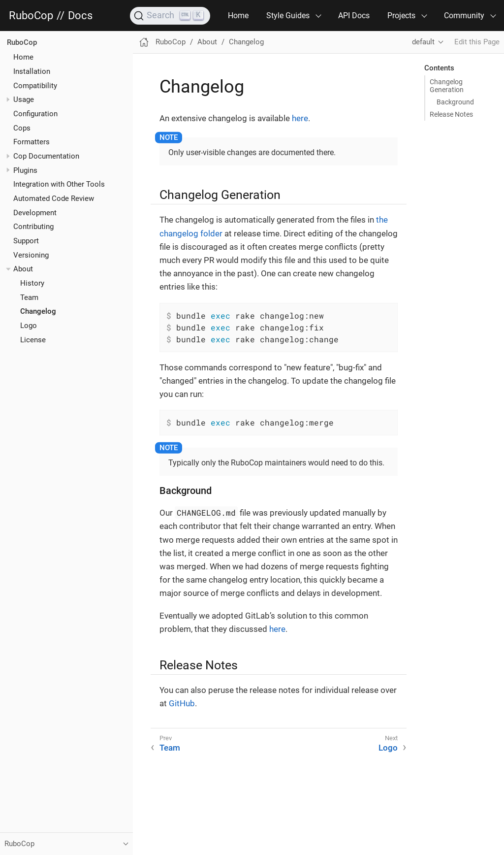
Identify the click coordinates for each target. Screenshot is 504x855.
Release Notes (451, 114)
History (32, 283)
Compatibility (35, 86)
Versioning (31, 255)
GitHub (182, 703)
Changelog (38, 311)
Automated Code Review (54, 198)
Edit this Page (477, 42)
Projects (401, 16)
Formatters (31, 142)
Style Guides (288, 16)
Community (464, 16)
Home (238, 16)
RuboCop (31, 16)
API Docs (354, 16)
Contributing (33, 227)
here (300, 118)
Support (26, 241)
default (423, 42)
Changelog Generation (447, 86)
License (33, 340)
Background (455, 102)
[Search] (170, 16)
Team (29, 297)
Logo (29, 326)
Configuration (35, 114)
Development (35, 213)
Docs (80, 16)
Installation (32, 71)
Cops (22, 128)
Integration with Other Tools (59, 184)
